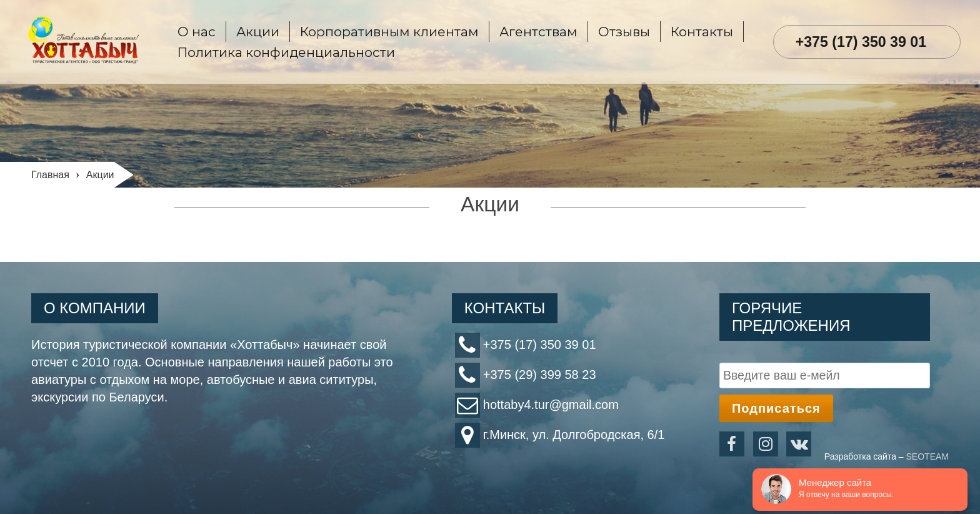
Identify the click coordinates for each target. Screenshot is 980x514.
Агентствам (538, 32)
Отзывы (624, 32)
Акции (258, 32)
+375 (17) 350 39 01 (861, 42)
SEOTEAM (927, 456)
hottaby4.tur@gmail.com (551, 405)
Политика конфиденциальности (286, 52)
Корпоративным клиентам (389, 32)
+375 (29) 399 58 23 (540, 375)
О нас (197, 32)
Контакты (702, 32)
